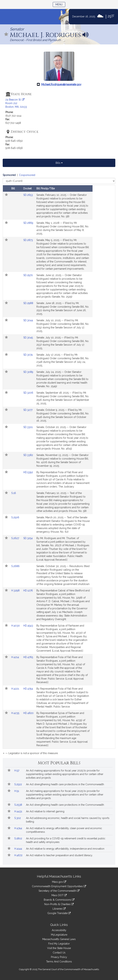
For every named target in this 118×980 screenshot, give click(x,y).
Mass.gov (59, 882)
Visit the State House (59, 948)
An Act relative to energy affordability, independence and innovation (65, 849)
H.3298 (16, 591)
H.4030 (16, 626)
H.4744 (19, 828)
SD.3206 (28, 393)
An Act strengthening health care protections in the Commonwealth (65, 784)
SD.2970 (28, 275)
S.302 (18, 818)
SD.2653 (28, 195)
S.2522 (18, 784)
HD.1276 (28, 591)
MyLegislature (59, 935)
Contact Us (59, 953)
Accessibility (59, 930)
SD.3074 (28, 355)
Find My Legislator (59, 944)
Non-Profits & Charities (59, 904)
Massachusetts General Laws (59, 939)
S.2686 (16, 566)
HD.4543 (28, 626)
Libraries (59, 909)
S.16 (14, 493)
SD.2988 (28, 303)
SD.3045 (28, 338)
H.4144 (19, 849)
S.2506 (16, 517)
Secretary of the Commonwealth (59, 891)
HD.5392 (28, 472)
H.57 (17, 771)
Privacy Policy (59, 957)
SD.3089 (28, 372)
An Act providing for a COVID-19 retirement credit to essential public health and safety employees (66, 840)
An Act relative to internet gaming (45, 811)
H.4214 (16, 657)
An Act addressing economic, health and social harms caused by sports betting (68, 820)
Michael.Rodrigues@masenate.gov (61, 84)
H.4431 (19, 811)
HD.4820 (28, 713)
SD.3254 (28, 538)
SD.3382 (28, 455)
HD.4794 (28, 689)
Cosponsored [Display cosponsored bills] (27, 175)
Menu (60, 4)
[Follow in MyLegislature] (6, 34)
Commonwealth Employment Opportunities (59, 886)
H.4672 (19, 855)
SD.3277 (28, 410)
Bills (59, 163)
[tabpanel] (59, 465)
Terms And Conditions (59, 962)
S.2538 (19, 805)
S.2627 (16, 538)
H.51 (17, 791)
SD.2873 (28, 240)
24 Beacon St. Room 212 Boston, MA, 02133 (16, 103)
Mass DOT (59, 895)
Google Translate (59, 913)
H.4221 (16, 689)
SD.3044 (28, 320)
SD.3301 (28, 427)
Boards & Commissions (59, 900)
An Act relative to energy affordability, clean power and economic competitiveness (64, 830)
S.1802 (19, 838)
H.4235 (16, 713)
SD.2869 (28, 223)
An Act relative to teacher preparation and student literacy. (59, 855)
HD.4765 (28, 657)
